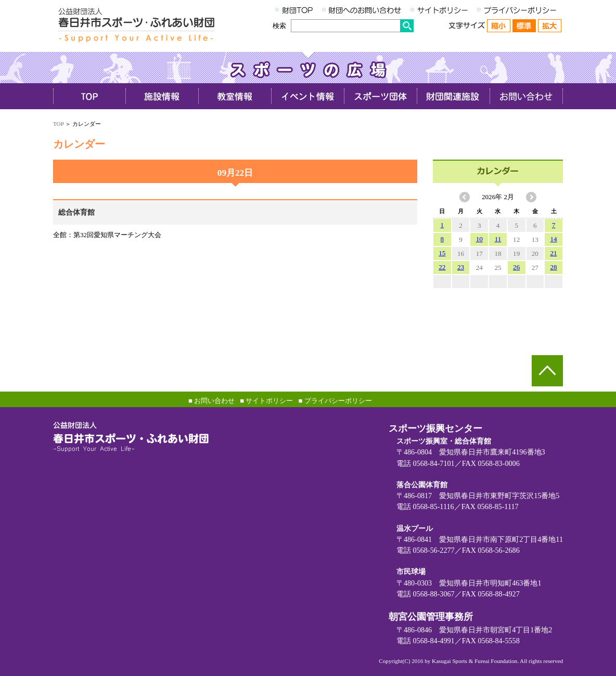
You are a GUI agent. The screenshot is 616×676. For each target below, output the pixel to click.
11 (498, 239)
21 (554, 253)
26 (516, 267)
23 (461, 267)
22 (442, 267)
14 (554, 239)
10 (479, 239)
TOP (58, 124)
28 (554, 267)
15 (442, 253)
